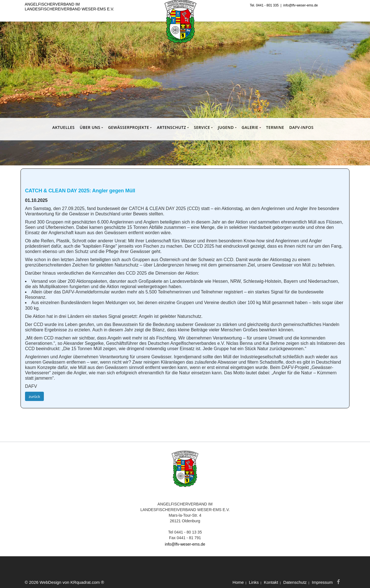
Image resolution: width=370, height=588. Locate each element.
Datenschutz (295, 582)
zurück (34, 396)
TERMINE (275, 127)
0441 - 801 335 (267, 5)
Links (254, 582)
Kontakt (271, 582)
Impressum (322, 582)
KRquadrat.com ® (87, 582)
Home (238, 582)
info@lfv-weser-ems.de (301, 5)
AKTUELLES (64, 127)
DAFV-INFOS (302, 127)
